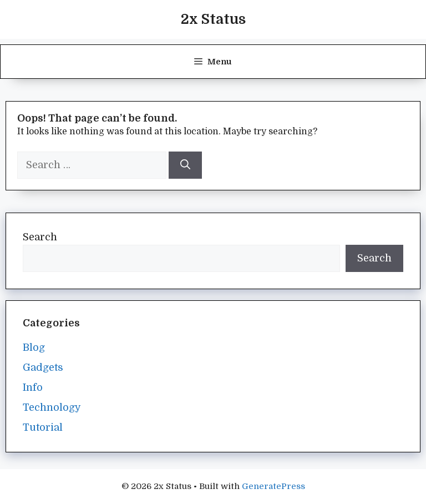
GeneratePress (273, 486)
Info (33, 387)
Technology (52, 407)
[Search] (185, 165)
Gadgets (43, 367)
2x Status (213, 19)
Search (40, 237)
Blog (34, 347)
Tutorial (43, 427)
